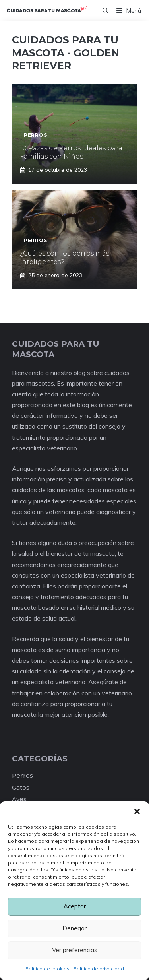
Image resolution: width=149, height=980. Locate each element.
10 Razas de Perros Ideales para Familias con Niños (71, 152)
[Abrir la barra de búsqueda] (105, 11)
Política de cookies (47, 969)
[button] (137, 811)
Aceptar (75, 906)
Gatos (21, 787)
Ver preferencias (75, 950)
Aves (19, 799)
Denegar (74, 928)
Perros (22, 775)
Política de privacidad (99, 969)
